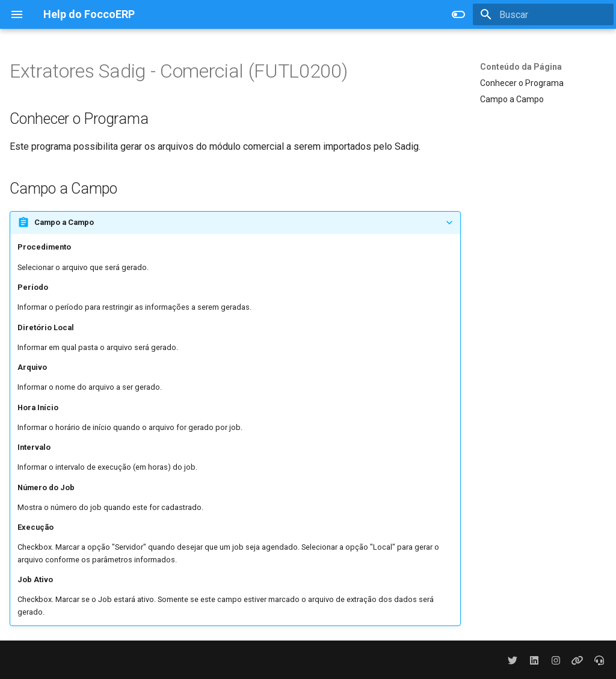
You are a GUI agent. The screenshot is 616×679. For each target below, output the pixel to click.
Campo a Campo (512, 99)
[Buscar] (543, 14)
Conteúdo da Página (521, 67)
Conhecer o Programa (522, 83)
